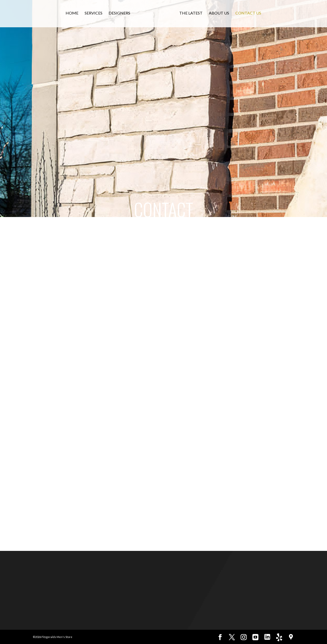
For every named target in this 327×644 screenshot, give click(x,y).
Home (70, 15)
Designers (117, 15)
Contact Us (251, 15)
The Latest (193, 15)
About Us (221, 15)
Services (91, 15)
